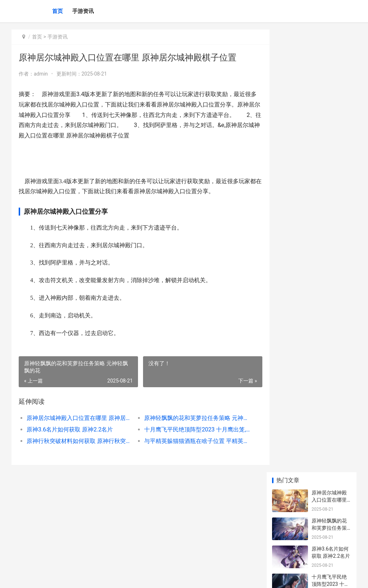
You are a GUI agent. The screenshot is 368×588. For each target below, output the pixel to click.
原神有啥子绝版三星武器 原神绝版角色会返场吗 (330, 334)
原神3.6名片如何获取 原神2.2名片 (70, 429)
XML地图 (141, 576)
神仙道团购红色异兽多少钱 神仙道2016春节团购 (330, 527)
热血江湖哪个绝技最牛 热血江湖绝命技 (330, 499)
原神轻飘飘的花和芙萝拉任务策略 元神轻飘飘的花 (190, 418)
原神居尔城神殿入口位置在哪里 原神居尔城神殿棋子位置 (77, 418)
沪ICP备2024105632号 (109, 576)
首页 (57, 11)
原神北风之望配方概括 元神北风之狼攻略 (330, 362)
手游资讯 (83, 11)
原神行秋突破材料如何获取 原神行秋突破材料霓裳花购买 (77, 441)
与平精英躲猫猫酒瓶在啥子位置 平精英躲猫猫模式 (190, 441)
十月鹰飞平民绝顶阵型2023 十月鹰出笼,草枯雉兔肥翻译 (190, 429)
